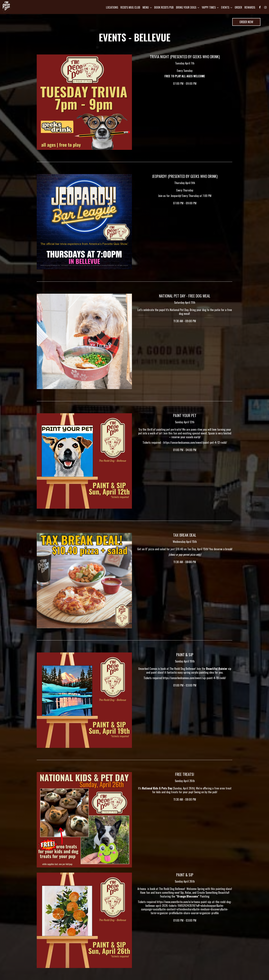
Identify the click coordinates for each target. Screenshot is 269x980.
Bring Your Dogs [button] (186, 9)
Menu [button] (145, 9)
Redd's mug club (129, 9)
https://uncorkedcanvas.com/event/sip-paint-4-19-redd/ (194, 678)
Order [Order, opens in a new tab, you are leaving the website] (237, 9)
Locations (110, 9)
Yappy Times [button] (209, 9)
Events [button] (225, 9)
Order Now (243, 23)
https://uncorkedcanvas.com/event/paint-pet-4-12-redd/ (195, 442)
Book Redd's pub (162, 9)
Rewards (248, 9)
